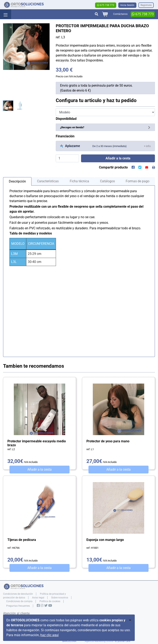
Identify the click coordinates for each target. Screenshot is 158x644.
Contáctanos (120, 14)
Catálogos (107, 181)
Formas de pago (138, 181)
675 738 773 (106, 5)
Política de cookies (50, 601)
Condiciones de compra (19, 601)
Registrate (146, 5)
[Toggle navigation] (6, 14)
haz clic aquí (49, 635)
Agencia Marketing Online (99, 641)
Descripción (17, 181)
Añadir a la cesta (39, 469)
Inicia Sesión (127, 5)
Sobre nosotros (60, 598)
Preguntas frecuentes (18, 606)
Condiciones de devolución (18, 594)
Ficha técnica (79, 181)
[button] (147, 146)
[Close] (130, 620)
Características (48, 181)
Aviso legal (38, 598)
